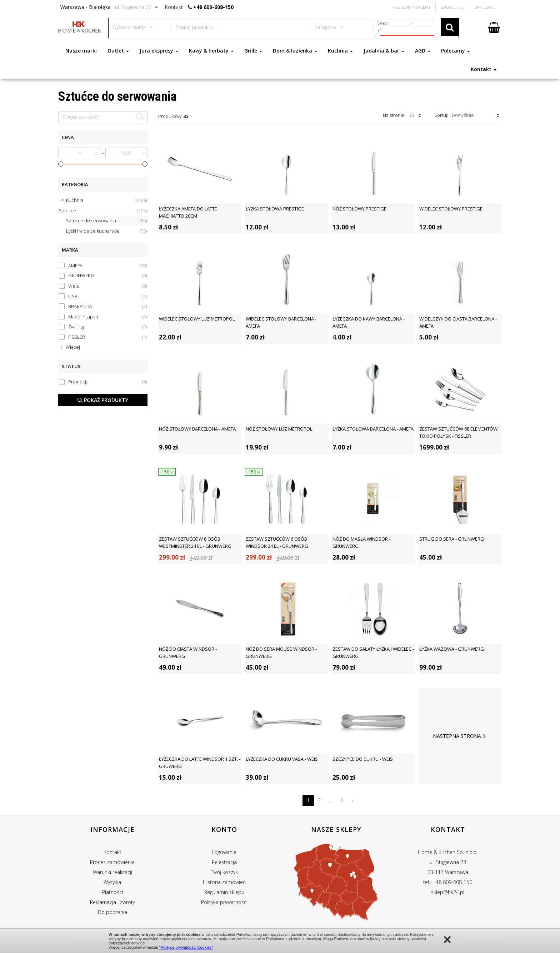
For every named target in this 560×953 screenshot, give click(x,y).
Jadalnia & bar (384, 51)
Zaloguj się (452, 7)
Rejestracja (224, 862)
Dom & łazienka (295, 51)
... (331, 800)
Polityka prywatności (224, 902)
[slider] (61, 164)
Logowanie (224, 852)
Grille (253, 51)
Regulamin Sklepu (412, 7)
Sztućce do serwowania (106, 221)
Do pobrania (112, 912)
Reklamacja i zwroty (112, 902)
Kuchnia (340, 51)
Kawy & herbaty (211, 51)
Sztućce (103, 211)
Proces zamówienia (112, 862)
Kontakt (484, 69)
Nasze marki (81, 51)
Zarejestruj (485, 7)
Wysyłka (112, 882)
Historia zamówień (224, 882)
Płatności (112, 892)
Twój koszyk (224, 872)
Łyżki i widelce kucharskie (106, 231)
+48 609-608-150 (213, 7)
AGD (423, 51)
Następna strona (460, 736)
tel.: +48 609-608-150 (448, 882)
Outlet (118, 51)
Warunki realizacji (112, 872)
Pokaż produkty (103, 400)
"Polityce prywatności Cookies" (186, 947)
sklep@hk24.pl (448, 892)
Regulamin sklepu (224, 892)
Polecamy (456, 51)
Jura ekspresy (159, 51)
